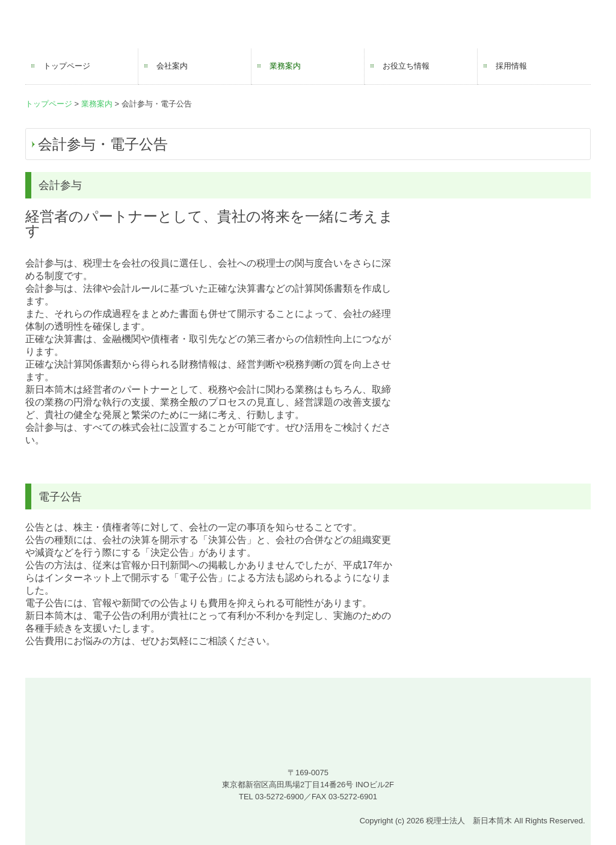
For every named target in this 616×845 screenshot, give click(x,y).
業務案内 (285, 66)
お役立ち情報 (406, 66)
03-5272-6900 (279, 797)
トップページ (67, 66)
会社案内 (172, 66)
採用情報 (511, 66)
